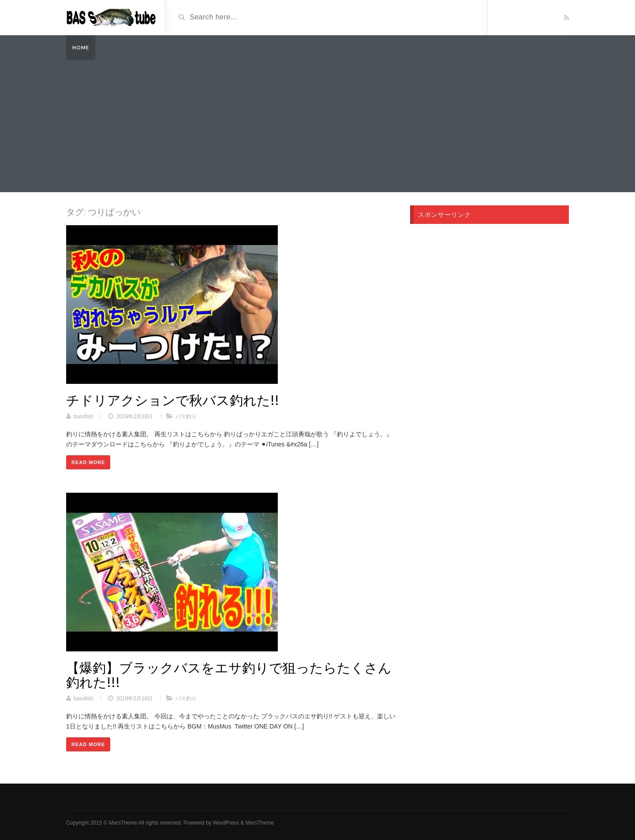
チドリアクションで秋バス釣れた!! (173, 400)
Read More (88, 462)
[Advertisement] (317, 126)
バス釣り (186, 416)
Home (81, 47)
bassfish (83, 416)
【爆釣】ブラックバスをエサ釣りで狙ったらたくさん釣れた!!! (229, 675)
